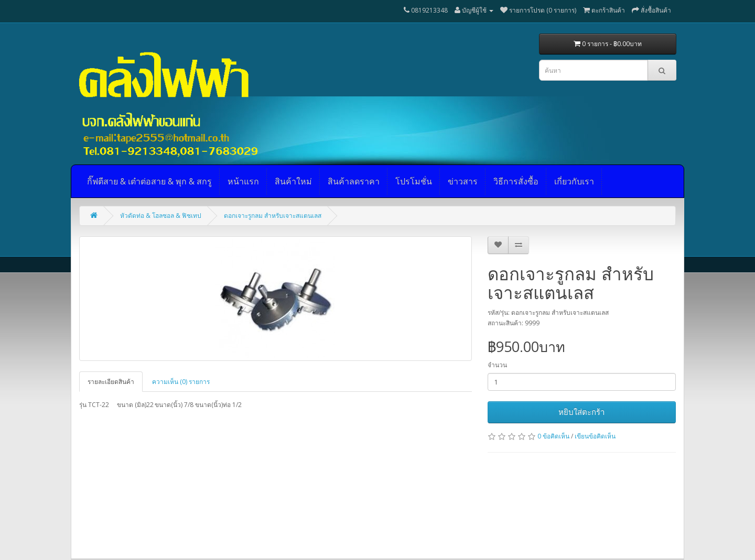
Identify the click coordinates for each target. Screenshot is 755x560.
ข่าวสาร (463, 181)
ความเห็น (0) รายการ (181, 382)
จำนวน (497, 365)
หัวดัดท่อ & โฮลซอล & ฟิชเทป (161, 216)
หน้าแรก (243, 181)
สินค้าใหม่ (293, 181)
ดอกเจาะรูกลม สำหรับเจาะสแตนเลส (273, 216)
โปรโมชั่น (414, 181)
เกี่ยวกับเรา (574, 181)
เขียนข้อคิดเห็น (595, 436)
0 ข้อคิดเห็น (553, 436)
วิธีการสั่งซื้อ (516, 181)
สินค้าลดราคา (354, 181)
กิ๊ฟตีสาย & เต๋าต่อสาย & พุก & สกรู (149, 181)
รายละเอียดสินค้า (111, 382)
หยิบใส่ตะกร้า (581, 412)
